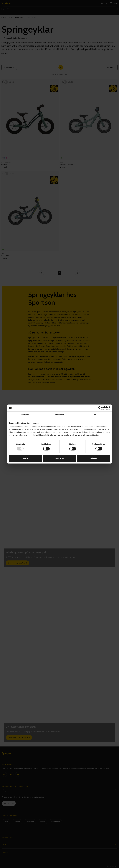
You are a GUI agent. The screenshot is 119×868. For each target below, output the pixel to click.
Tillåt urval (60, 458)
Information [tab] (59, 415)
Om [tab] (94, 415)
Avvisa (26, 458)
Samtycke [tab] (25, 415)
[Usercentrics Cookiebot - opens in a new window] (100, 408)
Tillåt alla (94, 458)
